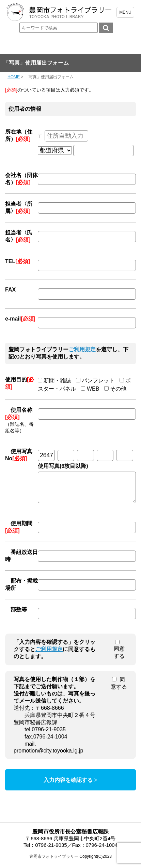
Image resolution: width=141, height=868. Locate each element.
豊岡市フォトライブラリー (54, 862)
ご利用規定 (82, 349)
